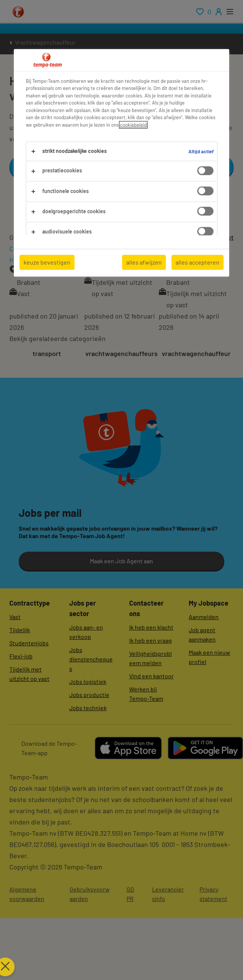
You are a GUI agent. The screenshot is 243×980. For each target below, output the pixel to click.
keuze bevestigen (47, 262)
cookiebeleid (133, 125)
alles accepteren (198, 262)
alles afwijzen (144, 262)
